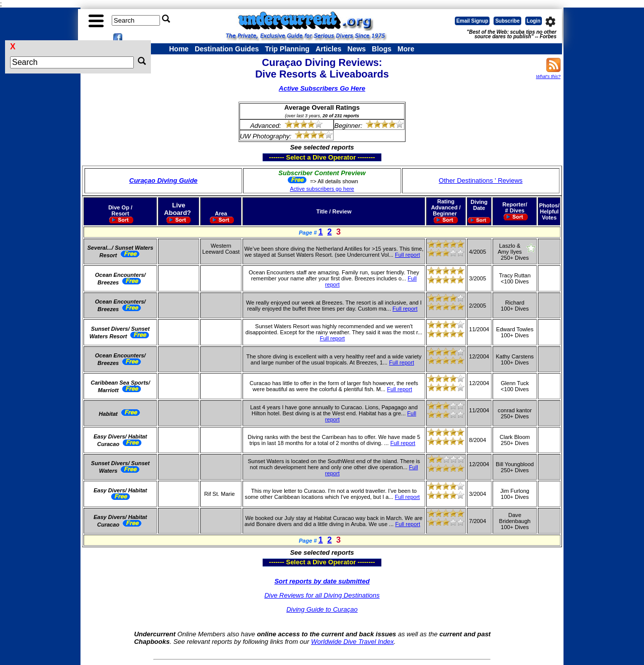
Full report (408, 255)
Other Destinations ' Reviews (481, 180)
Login (534, 21)
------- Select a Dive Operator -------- (273, 157)
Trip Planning (287, 49)
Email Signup (472, 21)
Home (179, 49)
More (406, 49)
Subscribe (507, 21)
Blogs (382, 49)
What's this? (548, 77)
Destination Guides (227, 49)
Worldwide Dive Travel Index (352, 642)
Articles (328, 49)
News (357, 49)
